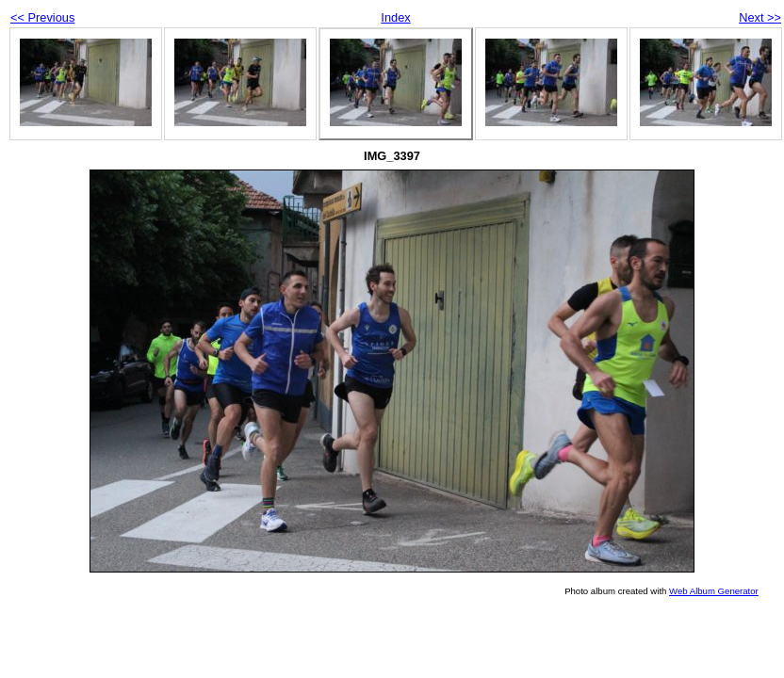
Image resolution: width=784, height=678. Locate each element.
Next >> (760, 17)
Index (395, 17)
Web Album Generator (714, 591)
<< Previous (42, 17)
